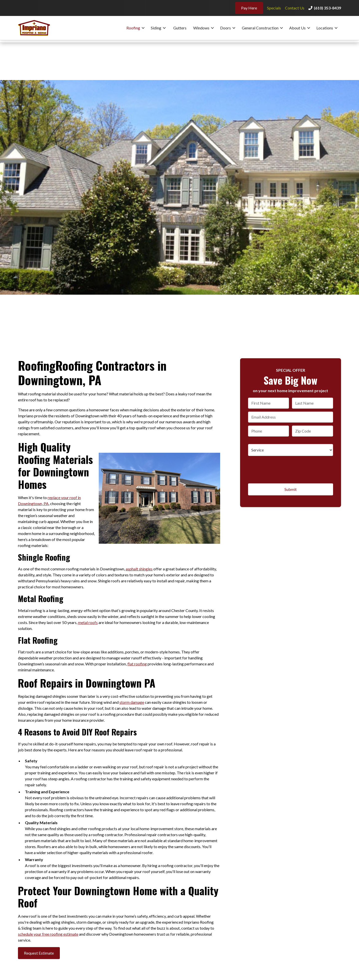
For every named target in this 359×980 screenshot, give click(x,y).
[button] (136, 28)
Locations (325, 28)
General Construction (260, 28)
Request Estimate (39, 953)
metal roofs (88, 622)
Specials (274, 8)
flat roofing (137, 664)
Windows (201, 28)
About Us (297, 28)
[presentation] (286, 469)
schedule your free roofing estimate (48, 934)
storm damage (132, 702)
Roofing (133, 28)
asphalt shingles (139, 569)
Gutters (180, 28)
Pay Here (249, 8)
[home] (38, 28)
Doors (225, 28)
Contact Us (295, 8)
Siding (156, 28)
